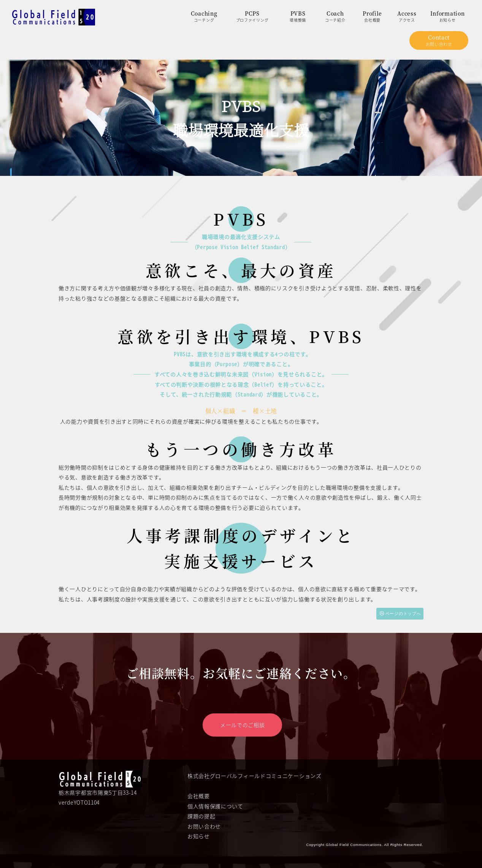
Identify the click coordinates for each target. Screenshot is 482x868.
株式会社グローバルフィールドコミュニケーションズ (254, 774)
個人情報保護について (215, 804)
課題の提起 (201, 814)
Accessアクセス (407, 16)
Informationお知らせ (448, 16)
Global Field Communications (354, 843)
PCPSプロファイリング (252, 16)
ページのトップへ (400, 613)
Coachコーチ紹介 (335, 16)
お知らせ (199, 835)
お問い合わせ (204, 824)
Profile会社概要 (372, 16)
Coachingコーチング (204, 16)
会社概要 (199, 794)
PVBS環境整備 (298, 16)
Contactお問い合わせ (439, 40)
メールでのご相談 (243, 723)
